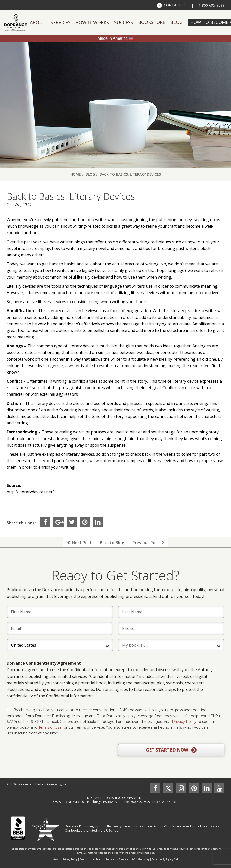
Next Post (79, 543)
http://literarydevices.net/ (30, 492)
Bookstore (152, 22)
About (38, 22)
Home (76, 174)
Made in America (113, 38)
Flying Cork (172, 859)
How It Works (92, 22)
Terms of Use (50, 727)
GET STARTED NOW (171, 750)
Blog (176, 22)
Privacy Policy (184, 722)
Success (124, 22)
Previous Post (148, 543)
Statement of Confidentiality (134, 859)
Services (61, 22)
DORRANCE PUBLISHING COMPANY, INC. (116, 798)
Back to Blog (112, 543)
